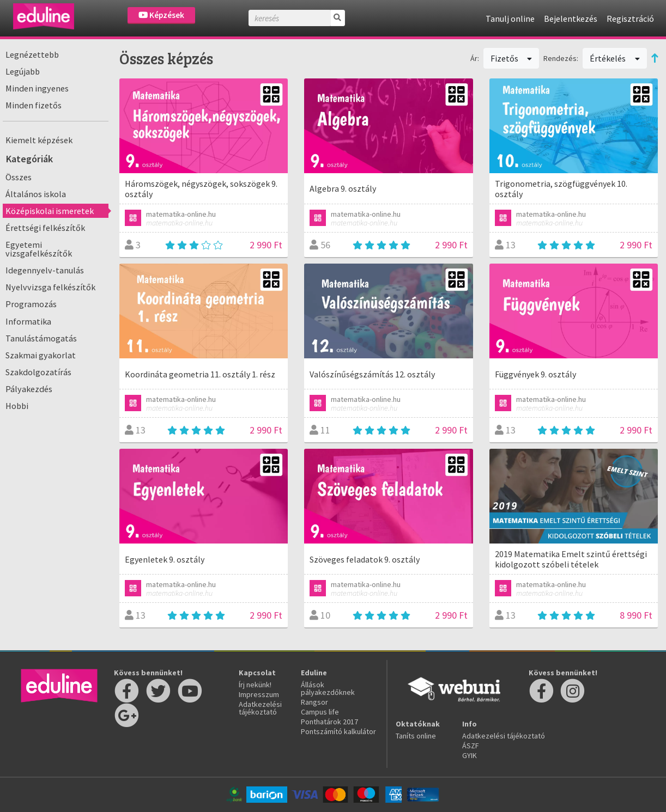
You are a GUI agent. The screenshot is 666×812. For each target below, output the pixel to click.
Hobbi (17, 406)
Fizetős (511, 58)
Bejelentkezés (571, 19)
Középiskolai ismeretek (50, 211)
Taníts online (416, 736)
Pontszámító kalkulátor (338, 731)
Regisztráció (630, 19)
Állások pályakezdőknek (328, 688)
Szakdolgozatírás (38, 372)
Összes (19, 177)
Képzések (161, 15)
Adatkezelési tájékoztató (260, 708)
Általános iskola (36, 194)
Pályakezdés (29, 389)
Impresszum (259, 694)
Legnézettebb (32, 54)
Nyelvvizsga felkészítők (50, 287)
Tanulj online (510, 19)
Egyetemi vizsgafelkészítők (39, 249)
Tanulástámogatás (41, 338)
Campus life (320, 712)
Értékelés (615, 58)
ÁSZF (471, 746)
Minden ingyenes (37, 88)
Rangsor (314, 702)
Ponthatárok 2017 (329, 722)
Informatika (28, 321)
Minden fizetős (34, 105)
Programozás (31, 304)
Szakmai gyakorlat (41, 355)
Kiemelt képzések (39, 140)
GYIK (470, 755)
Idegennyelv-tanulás (45, 270)
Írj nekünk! (255, 685)
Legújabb (23, 71)
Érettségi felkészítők (45, 228)
